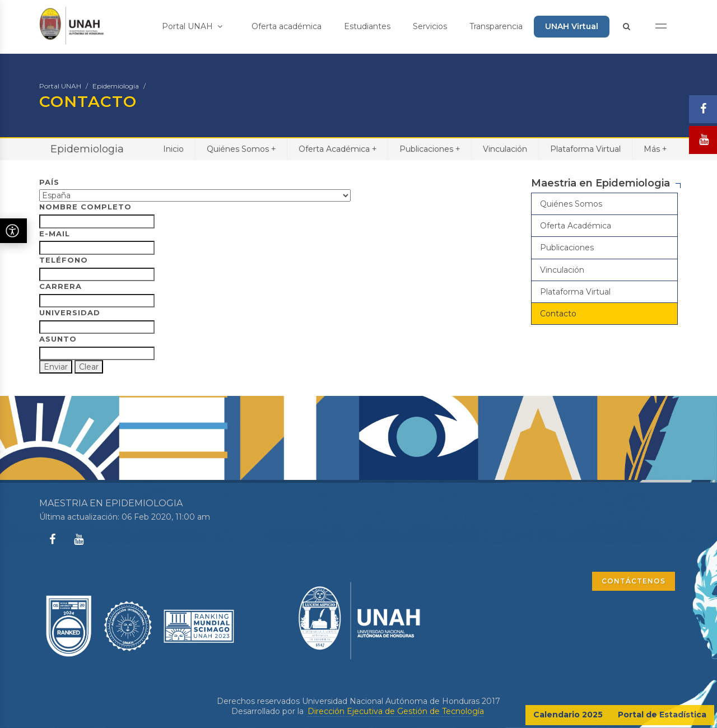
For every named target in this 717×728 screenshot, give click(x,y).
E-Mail (55, 234)
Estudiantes (367, 26)
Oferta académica (287, 26)
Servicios (430, 26)
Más (655, 149)
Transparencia (496, 26)
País (49, 182)
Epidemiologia (116, 86)
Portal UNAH (192, 26)
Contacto (558, 314)
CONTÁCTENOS (634, 581)
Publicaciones (430, 149)
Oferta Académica (337, 149)
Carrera (60, 286)
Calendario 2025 (568, 715)
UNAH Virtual (572, 26)
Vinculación (505, 149)
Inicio (173, 149)
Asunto (58, 339)
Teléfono (64, 260)
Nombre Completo (85, 207)
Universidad (70, 312)
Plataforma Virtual (585, 149)
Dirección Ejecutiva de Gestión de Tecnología (396, 711)
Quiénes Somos (241, 149)
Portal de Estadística (662, 715)
